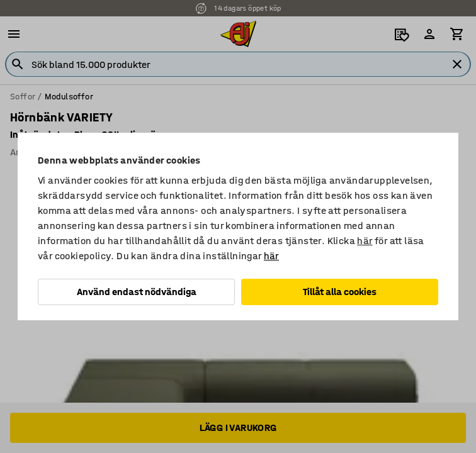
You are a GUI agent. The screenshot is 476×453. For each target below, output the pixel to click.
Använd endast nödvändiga (137, 292)
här (365, 241)
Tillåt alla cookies (340, 292)
